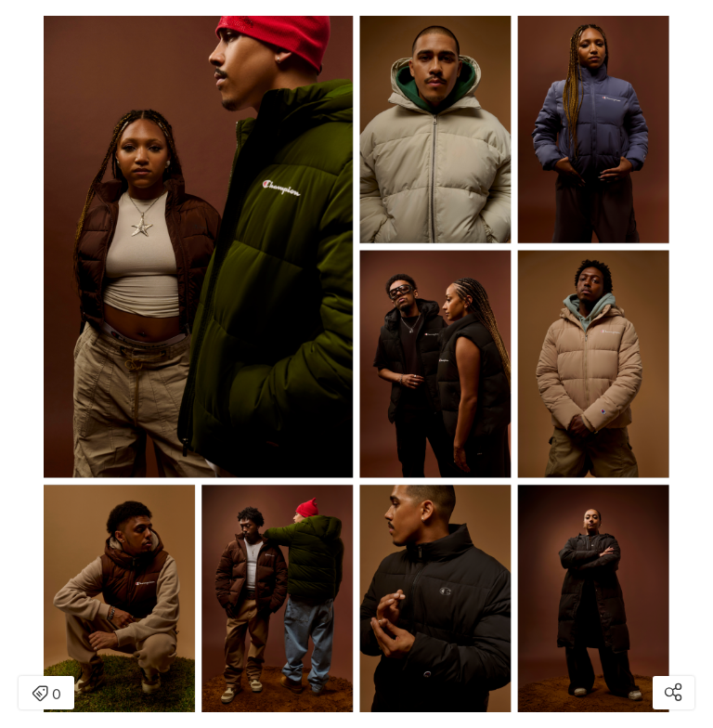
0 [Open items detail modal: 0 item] (46, 695)
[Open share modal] (674, 693)
